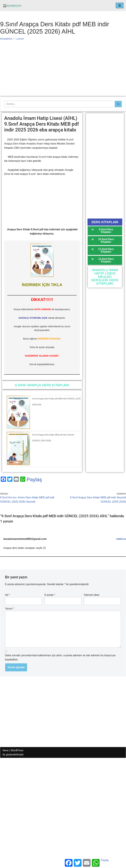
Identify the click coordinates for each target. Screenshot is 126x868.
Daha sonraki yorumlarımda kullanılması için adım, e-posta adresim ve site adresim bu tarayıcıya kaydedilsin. (60, 657)
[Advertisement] (62, 73)
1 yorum (20, 39)
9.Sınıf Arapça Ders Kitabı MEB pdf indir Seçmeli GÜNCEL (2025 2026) (53, 438)
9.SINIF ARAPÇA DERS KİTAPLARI (42, 385)
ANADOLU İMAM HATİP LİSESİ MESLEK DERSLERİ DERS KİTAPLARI (105, 277)
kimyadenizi (6, 39)
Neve (6, 750)
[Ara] (59, 104)
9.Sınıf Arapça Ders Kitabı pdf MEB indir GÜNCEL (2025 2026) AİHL (56, 402)
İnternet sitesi (92, 595)
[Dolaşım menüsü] (120, 5)
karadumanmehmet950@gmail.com (25, 539)
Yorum (10, 609)
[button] (105, 222)
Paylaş (34, 479)
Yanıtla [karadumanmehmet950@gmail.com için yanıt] (121, 539)
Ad (7, 595)
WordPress (17, 750)
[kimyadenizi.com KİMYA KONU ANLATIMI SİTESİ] (13, 6)
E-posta (50, 595)
